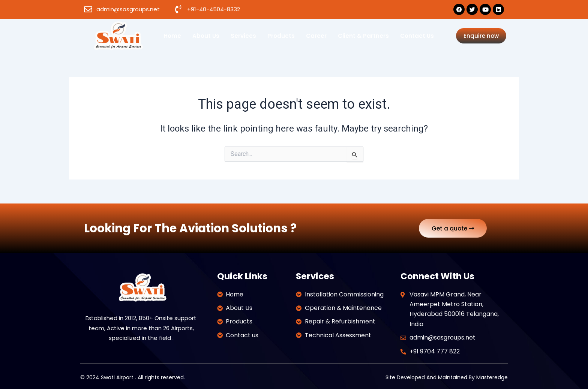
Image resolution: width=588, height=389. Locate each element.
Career (316, 36)
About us (206, 36)
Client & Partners (363, 36)
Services (243, 36)
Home (172, 36)
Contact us (417, 36)
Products (281, 36)
